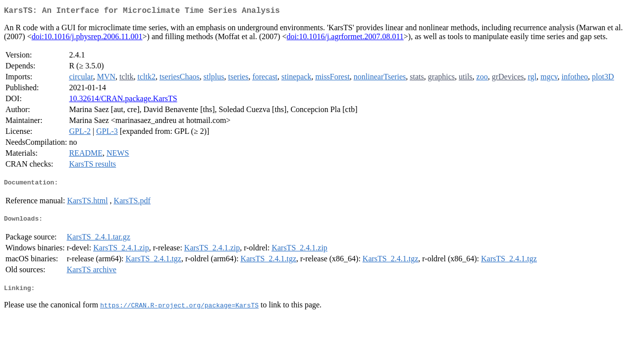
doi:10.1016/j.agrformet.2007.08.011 (345, 38)
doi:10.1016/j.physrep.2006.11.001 (87, 38)
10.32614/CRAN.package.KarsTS (123, 100)
